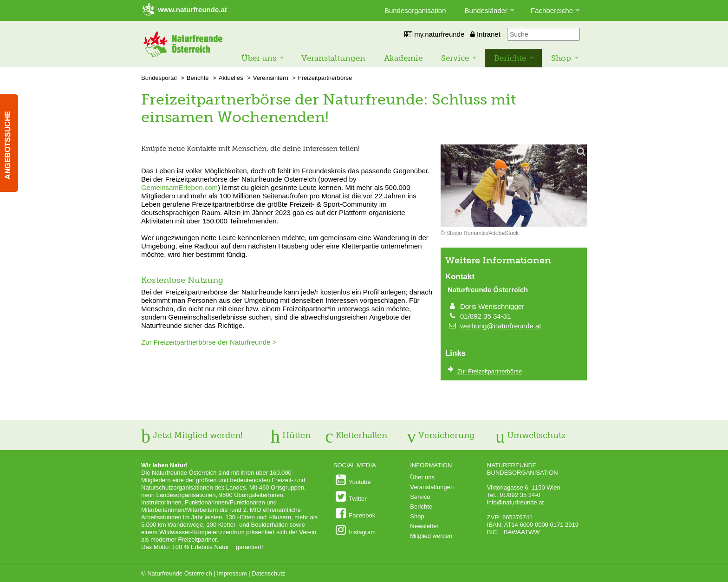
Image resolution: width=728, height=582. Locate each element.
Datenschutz (268, 573)
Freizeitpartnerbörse (325, 78)
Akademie (403, 58)
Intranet (485, 34)
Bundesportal (159, 78)
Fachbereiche (552, 10)
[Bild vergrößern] (514, 186)
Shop (561, 58)
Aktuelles (231, 78)
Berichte (510, 58)
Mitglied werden (431, 536)
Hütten (291, 435)
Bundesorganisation (415, 10)
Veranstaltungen (333, 58)
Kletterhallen (356, 435)
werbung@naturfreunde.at (501, 326)
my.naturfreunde (434, 34)
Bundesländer (486, 10)
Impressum (232, 573)
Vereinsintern (271, 78)
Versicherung (441, 435)
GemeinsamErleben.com (179, 187)
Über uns (259, 58)
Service (455, 58)
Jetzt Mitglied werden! (192, 435)
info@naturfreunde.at (515, 502)
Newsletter (424, 526)
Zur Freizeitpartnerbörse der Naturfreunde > (209, 342)
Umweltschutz (530, 435)
